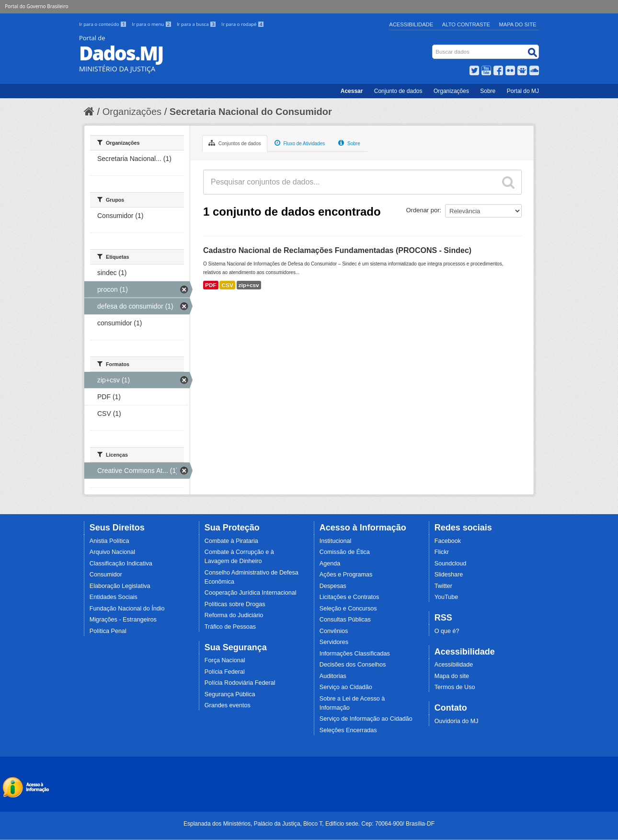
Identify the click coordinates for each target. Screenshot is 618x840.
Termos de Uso (455, 687)
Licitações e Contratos (349, 597)
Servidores (334, 642)
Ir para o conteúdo (103, 24)
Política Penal (108, 631)
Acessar (352, 91)
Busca (433, 47)
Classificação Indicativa (121, 564)
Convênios (334, 631)
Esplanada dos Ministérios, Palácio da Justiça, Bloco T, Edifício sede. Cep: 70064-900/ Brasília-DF (309, 824)
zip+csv (249, 285)
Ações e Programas (346, 575)
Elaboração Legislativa (120, 586)
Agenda (330, 564)
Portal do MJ (523, 91)
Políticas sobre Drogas (235, 604)
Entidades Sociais (114, 597)
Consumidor (106, 575)
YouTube (446, 597)
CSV (227, 285)
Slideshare (449, 575)
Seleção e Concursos (348, 609)
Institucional (336, 541)
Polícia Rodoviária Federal (240, 683)
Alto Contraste (466, 24)
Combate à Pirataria (231, 541)
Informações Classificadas (355, 654)
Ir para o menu (152, 24)
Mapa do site (452, 676)
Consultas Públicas (345, 620)
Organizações (451, 91)
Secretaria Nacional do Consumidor (251, 112)
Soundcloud (451, 564)
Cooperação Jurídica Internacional (251, 593)
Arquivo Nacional (112, 552)
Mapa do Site (518, 24)
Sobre (488, 91)
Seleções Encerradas (348, 730)
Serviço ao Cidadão (346, 687)
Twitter (443, 586)
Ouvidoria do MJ (457, 721)
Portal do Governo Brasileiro (36, 6)
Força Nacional (225, 660)
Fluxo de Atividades (300, 143)
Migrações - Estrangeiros (123, 620)
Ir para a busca (197, 24)
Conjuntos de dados (235, 143)
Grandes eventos (228, 705)
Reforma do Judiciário (234, 615)
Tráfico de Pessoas (230, 627)
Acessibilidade (411, 24)
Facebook (448, 541)
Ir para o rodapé (243, 24)
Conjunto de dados (398, 91)
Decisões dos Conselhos (353, 665)
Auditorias (333, 676)
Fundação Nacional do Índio (127, 609)
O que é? (447, 631)
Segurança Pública (230, 694)
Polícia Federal (225, 672)
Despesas (333, 586)
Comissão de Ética (345, 552)
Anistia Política (109, 541)
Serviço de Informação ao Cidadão (366, 719)
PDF (211, 285)
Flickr (442, 552)
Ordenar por (423, 210)
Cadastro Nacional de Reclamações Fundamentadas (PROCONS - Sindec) (337, 250)
